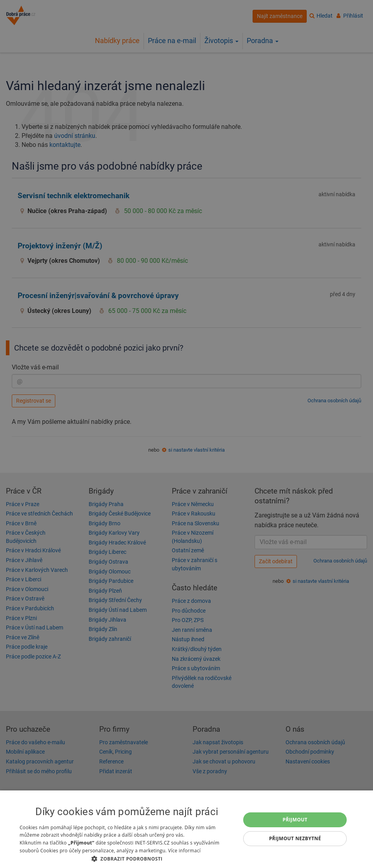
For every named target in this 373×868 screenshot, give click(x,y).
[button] (127, 858)
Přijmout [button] (295, 820)
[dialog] (186, 829)
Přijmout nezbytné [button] (295, 838)
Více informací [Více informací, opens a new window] (184, 851)
